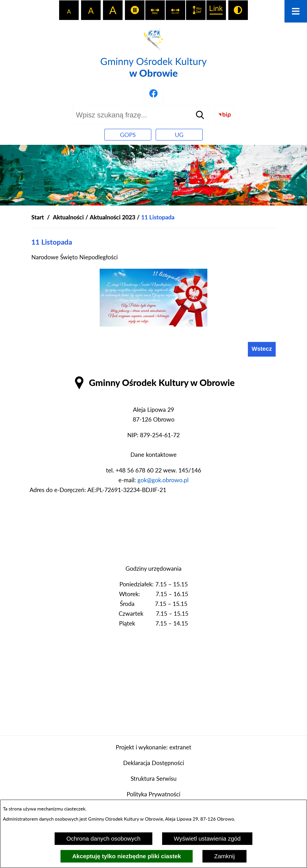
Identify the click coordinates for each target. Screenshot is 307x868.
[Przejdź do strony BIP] (225, 115)
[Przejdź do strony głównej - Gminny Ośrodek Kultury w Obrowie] (153, 52)
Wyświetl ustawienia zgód (207, 839)
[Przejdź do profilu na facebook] (153, 94)
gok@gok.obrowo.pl (163, 480)
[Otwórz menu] (296, 11)
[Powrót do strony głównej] (38, 217)
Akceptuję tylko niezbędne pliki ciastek (127, 856)
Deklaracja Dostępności (154, 763)
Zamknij (224, 856)
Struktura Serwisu (154, 778)
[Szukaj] (200, 115)
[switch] (135, 10)
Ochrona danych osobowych (103, 839)
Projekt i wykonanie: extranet (153, 747)
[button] (153, 324)
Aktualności (68, 217)
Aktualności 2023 (112, 217)
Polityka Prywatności (153, 794)
